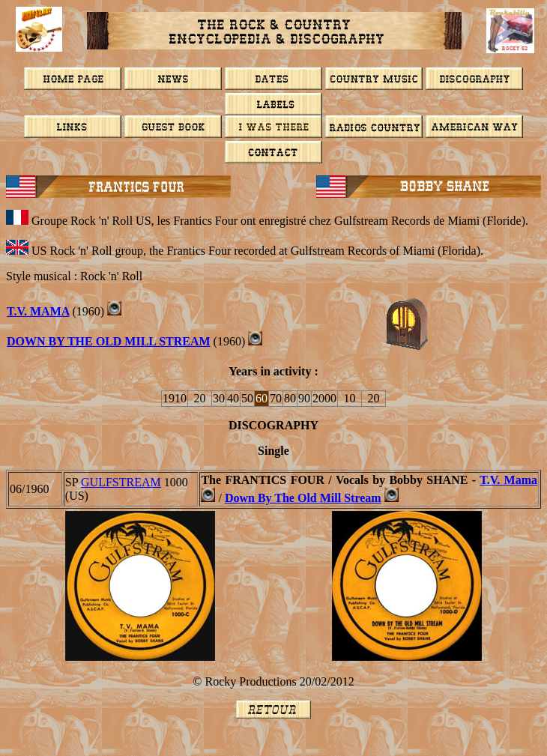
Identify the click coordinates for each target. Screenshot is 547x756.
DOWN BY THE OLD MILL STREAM (109, 341)
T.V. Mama (508, 480)
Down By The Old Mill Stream (303, 498)
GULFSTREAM (121, 482)
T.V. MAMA (38, 311)
